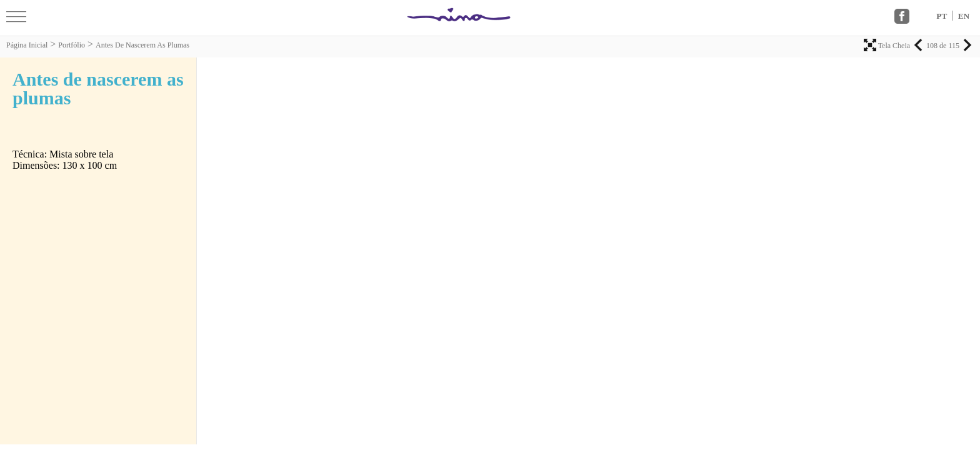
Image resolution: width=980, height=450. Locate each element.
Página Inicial (27, 45)
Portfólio (72, 45)
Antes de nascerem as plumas (142, 45)
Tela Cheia (888, 46)
